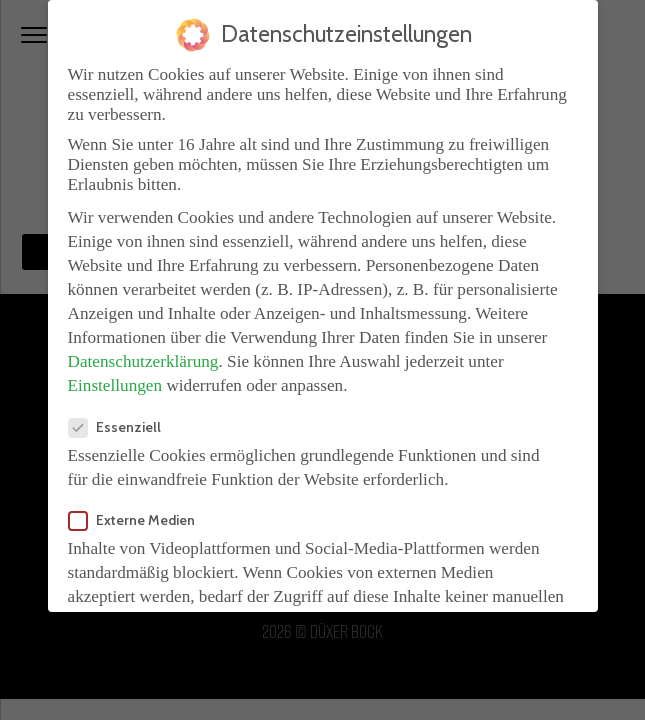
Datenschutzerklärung (143, 355)
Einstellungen (115, 379)
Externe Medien (138, 514)
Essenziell (121, 421)
